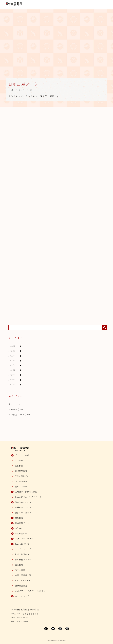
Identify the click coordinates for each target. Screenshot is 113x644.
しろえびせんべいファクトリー (29, 497)
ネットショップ (22, 596)
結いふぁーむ (21, 487)
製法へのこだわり (23, 513)
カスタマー (32, 591)
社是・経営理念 (22, 554)
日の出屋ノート (17, 414)
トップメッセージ (23, 549)
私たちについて (22, 544)
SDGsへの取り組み (23, 580)
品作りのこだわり (23, 502)
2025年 (22, 90)
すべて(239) (14, 404)
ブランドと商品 (22, 455)
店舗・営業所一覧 (23, 575)
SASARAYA (22, 476)
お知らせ (13, 409)
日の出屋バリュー (23, 560)
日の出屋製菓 (21, 471)
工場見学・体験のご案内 (26, 492)
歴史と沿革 (20, 570)
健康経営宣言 (21, 586)
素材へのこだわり (23, 507)
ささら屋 (19, 460)
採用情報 (19, 518)
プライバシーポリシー (25, 539)
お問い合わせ (21, 533)
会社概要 (19, 565)
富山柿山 (19, 466)
